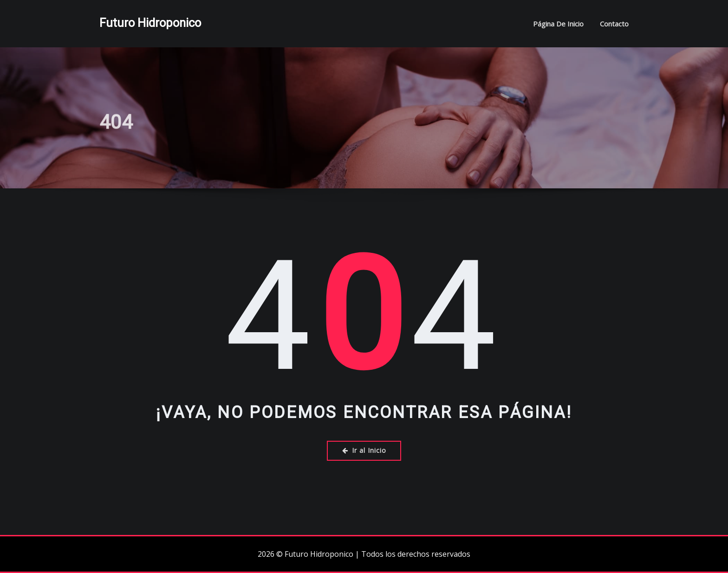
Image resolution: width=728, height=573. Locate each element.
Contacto (614, 24)
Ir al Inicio (364, 450)
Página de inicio (558, 24)
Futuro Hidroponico (150, 23)
